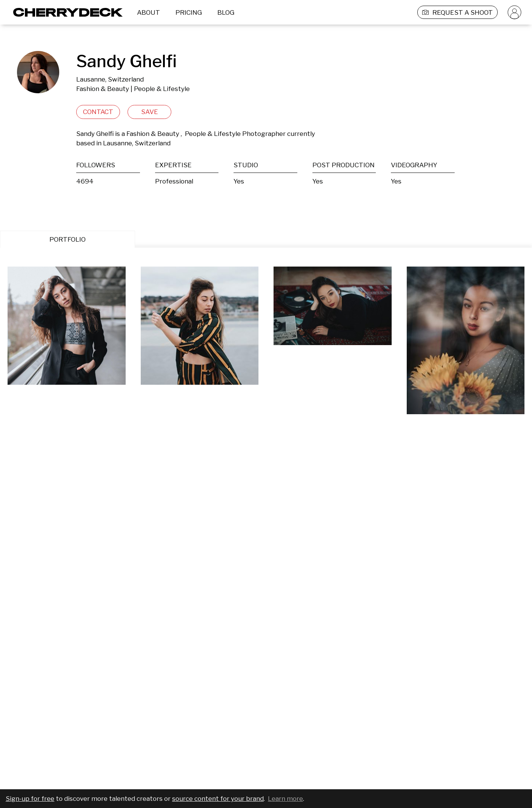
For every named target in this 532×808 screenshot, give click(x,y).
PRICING (189, 12)
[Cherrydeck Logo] (65, 12)
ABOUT (148, 12)
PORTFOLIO (68, 239)
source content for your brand (218, 799)
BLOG (226, 12)
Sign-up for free (30, 799)
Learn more (285, 799)
